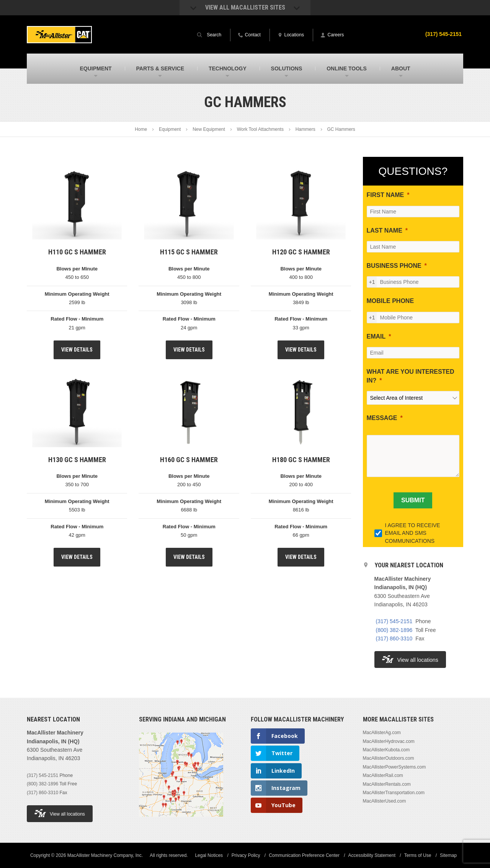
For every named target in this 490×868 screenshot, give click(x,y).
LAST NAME (385, 230)
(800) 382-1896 (394, 630)
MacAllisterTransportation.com (394, 793)
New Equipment (209, 129)
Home (141, 129)
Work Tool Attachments (260, 129)
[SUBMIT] (413, 500)
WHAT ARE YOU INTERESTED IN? (411, 376)
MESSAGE (382, 418)
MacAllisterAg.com (382, 733)
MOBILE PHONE (390, 301)
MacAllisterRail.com (383, 775)
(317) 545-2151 (443, 34)
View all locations (410, 659)
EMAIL (376, 336)
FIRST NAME (385, 195)
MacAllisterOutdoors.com (389, 758)
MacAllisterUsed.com (385, 801)
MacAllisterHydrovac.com (389, 741)
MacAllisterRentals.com (387, 784)
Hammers (305, 129)
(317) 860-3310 (394, 638)
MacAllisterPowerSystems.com (394, 767)
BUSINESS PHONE (394, 266)
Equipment (170, 129)
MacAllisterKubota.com (386, 750)
